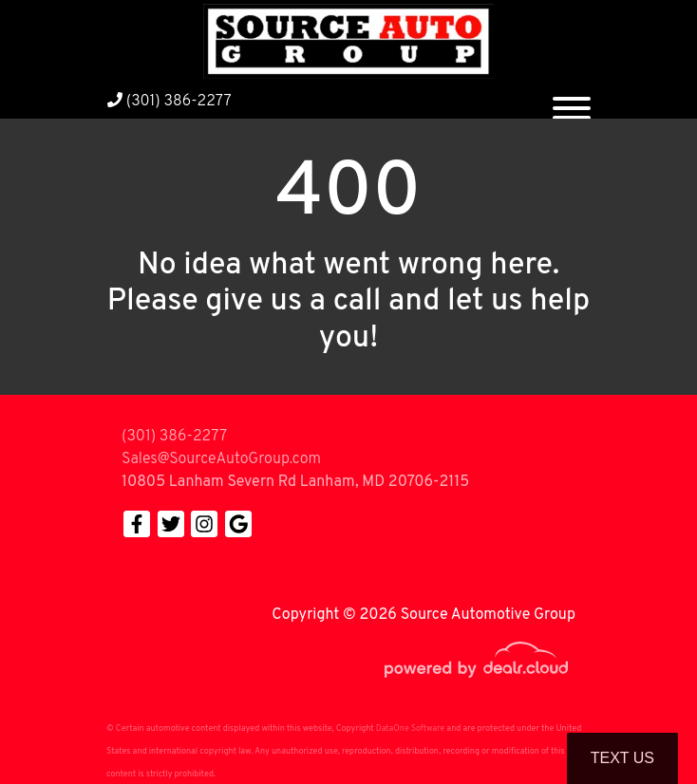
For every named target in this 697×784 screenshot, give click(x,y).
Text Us (622, 758)
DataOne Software (410, 728)
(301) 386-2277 (170, 102)
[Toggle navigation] (572, 101)
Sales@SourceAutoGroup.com (221, 459)
